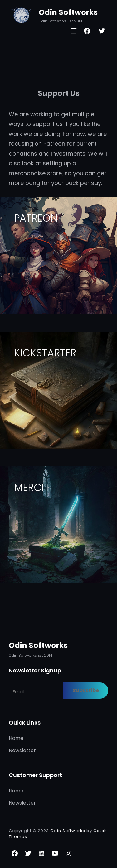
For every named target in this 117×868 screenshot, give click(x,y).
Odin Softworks (68, 12)
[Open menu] (74, 31)
